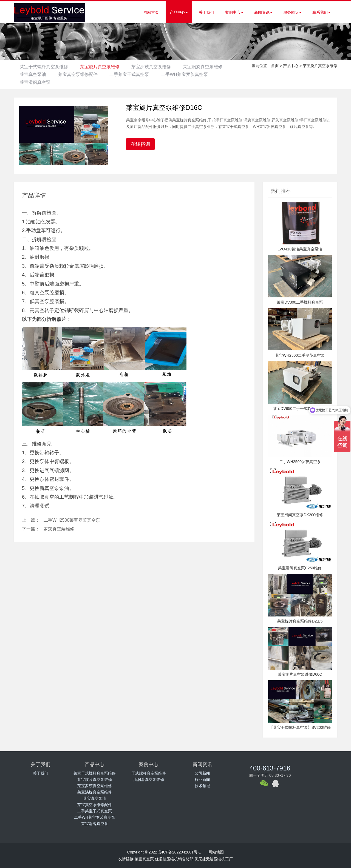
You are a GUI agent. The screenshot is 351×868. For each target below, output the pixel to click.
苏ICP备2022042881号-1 (180, 852)
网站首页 (151, 12)
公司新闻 (202, 773)
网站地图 (216, 852)
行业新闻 (202, 780)
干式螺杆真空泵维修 (149, 773)
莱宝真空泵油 (87, 74)
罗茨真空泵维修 (59, 529)
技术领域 (202, 786)
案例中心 (234, 12)
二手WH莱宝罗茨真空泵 (44, 82)
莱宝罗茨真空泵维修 (155, 67)
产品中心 (179, 12)
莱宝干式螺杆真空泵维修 (45, 67)
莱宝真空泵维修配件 (134, 74)
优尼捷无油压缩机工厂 (214, 859)
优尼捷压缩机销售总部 (174, 859)
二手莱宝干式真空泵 (187, 74)
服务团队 (292, 12)
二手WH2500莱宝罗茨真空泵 (72, 520)
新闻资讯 (263, 12)
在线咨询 (140, 144)
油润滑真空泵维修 (149, 780)
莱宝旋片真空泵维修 (102, 67)
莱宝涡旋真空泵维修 (40, 74)
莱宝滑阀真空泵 (97, 82)
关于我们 (206, 12)
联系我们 (321, 12)
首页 (275, 66)
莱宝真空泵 (144, 859)
